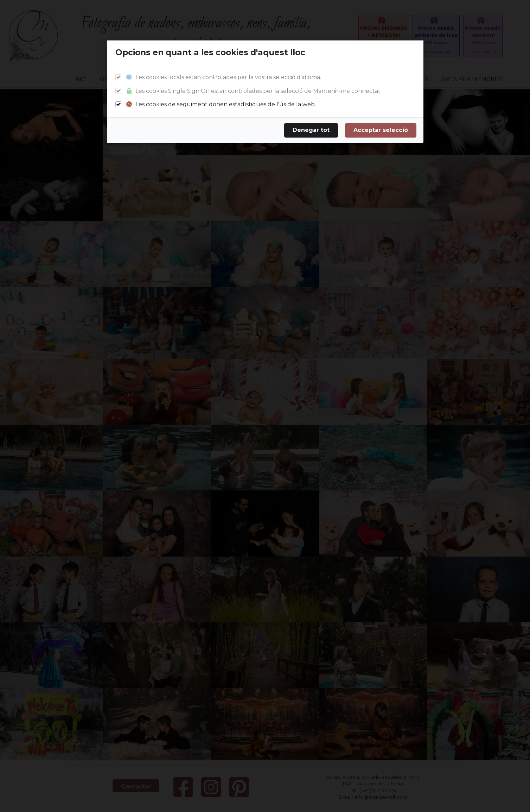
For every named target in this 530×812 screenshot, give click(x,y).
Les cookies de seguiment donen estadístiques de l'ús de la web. (221, 105)
